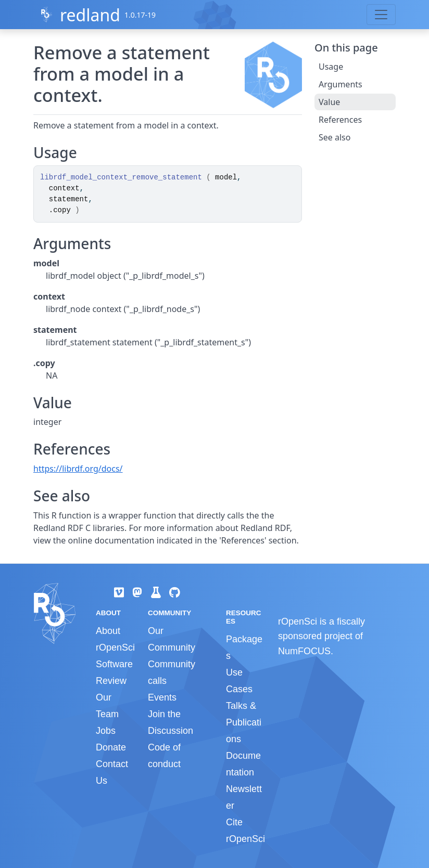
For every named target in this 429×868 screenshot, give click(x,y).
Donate (111, 747)
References (340, 120)
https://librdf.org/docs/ (78, 469)
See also (335, 137)
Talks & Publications (244, 722)
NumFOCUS (304, 651)
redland (90, 15)
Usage (331, 67)
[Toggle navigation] (381, 15)
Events (162, 697)
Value (329, 102)
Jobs (106, 731)
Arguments (340, 84)
